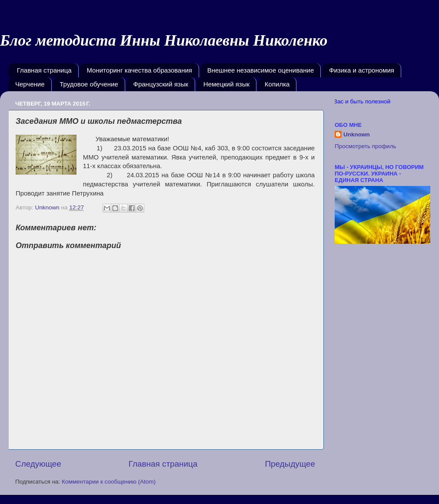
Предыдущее (290, 464)
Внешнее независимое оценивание (261, 70)
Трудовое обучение (89, 84)
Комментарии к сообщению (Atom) (109, 482)
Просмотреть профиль (366, 146)
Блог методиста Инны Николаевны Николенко (164, 40)
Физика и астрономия (362, 70)
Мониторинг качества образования (139, 70)
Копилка (277, 84)
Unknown (357, 134)
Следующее (38, 464)
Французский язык (161, 84)
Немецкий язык (226, 84)
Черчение (30, 84)
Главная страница (44, 70)
